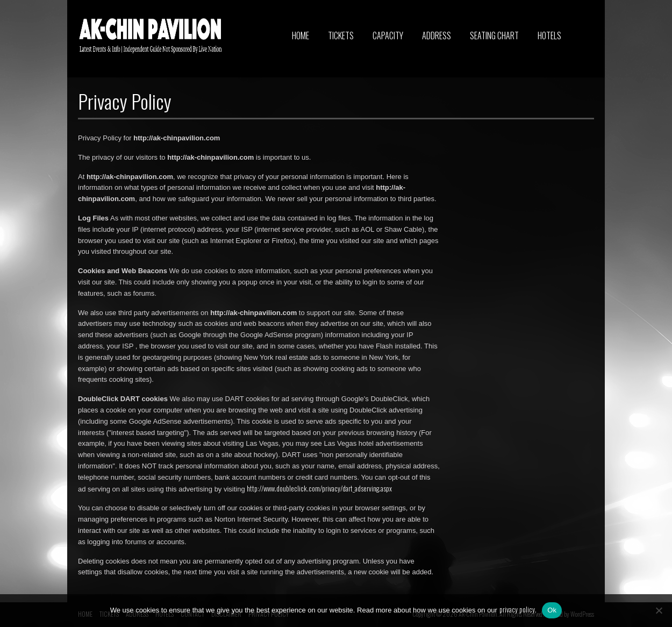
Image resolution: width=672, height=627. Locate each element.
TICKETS (341, 35)
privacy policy (517, 609)
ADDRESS (437, 35)
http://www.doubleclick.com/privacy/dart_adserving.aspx (319, 488)
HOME (301, 35)
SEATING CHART (494, 35)
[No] (659, 610)
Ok (552, 610)
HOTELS (549, 35)
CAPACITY (388, 35)
